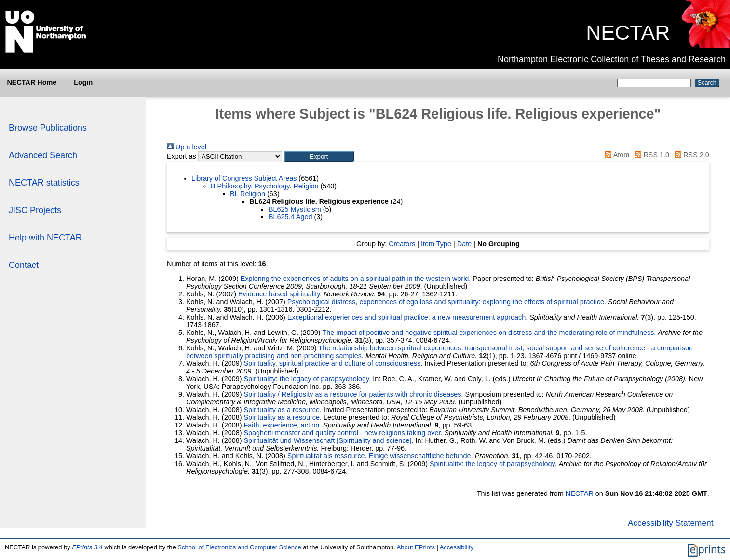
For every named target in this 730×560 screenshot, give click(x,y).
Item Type (436, 244)
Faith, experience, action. (282, 425)
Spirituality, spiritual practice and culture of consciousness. (333, 363)
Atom (615, 155)
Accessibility (457, 547)
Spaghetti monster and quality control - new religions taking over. (343, 433)
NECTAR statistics (44, 183)
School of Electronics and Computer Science (239, 547)
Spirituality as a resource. (283, 410)
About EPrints (416, 547)
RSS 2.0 (690, 155)
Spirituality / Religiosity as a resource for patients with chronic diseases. (353, 394)
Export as (182, 156)
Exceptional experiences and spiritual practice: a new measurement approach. (407, 317)
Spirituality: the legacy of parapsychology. (307, 379)
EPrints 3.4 (87, 547)
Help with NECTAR (45, 238)
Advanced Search (43, 155)
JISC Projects (35, 210)
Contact (24, 265)
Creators (402, 244)
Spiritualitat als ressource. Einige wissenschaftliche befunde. (380, 456)
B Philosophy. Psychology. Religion (264, 186)
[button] (319, 156)
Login (83, 82)
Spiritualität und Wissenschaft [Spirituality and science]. (328, 440)
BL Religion (248, 194)
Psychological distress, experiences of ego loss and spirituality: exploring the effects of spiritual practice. (447, 302)
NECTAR (628, 32)
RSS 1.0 (650, 155)
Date (464, 244)
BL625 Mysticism (295, 209)
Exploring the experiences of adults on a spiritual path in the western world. (356, 279)
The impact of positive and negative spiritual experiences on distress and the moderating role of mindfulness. (489, 333)
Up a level (187, 147)
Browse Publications (48, 128)
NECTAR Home (32, 82)
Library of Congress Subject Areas (244, 178)
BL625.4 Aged (290, 217)
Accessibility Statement (671, 523)
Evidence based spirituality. (280, 294)
